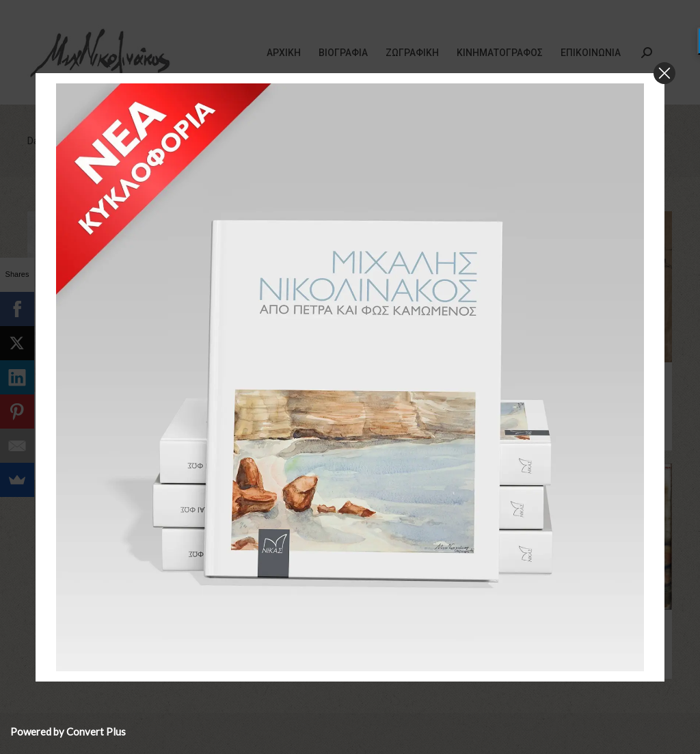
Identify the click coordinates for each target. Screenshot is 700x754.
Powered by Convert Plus (68, 731)
